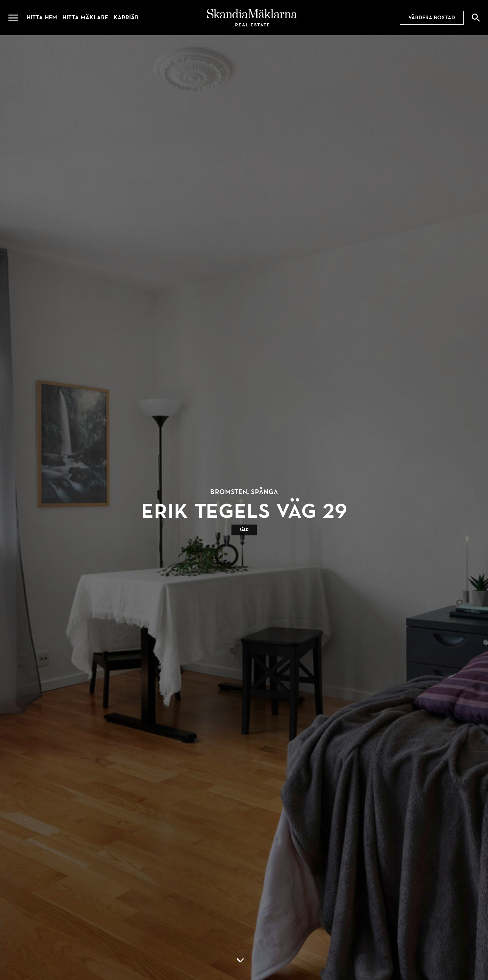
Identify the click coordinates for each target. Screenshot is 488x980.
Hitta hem (42, 17)
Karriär (126, 17)
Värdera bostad (432, 18)
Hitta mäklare (85, 17)
